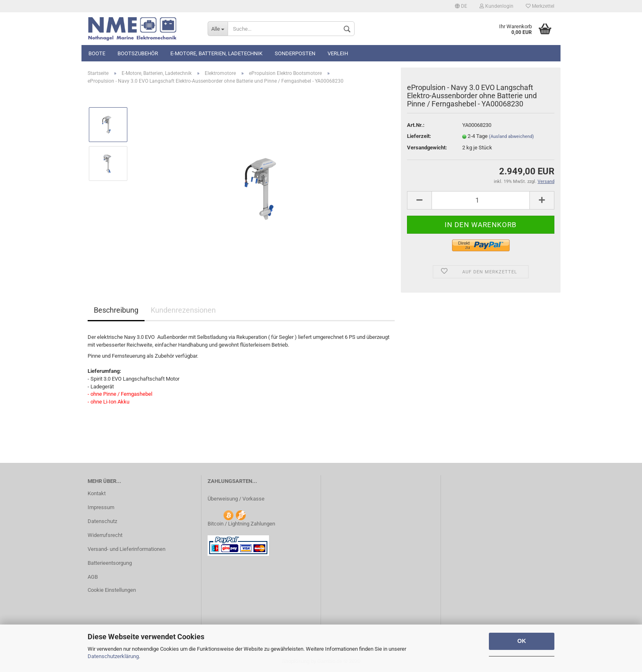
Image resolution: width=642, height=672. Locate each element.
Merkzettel (540, 6)
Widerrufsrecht (105, 535)
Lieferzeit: (419, 136)
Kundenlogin (496, 6)
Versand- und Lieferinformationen (127, 549)
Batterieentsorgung (110, 563)
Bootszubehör (138, 53)
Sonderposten (295, 53)
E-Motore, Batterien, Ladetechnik (216, 53)
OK (522, 641)
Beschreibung (116, 310)
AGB (93, 577)
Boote (97, 53)
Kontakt (97, 493)
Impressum (101, 507)
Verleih (338, 53)
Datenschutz (102, 521)
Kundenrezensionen (183, 310)
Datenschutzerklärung (113, 656)
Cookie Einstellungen (112, 590)
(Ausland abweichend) (511, 136)
